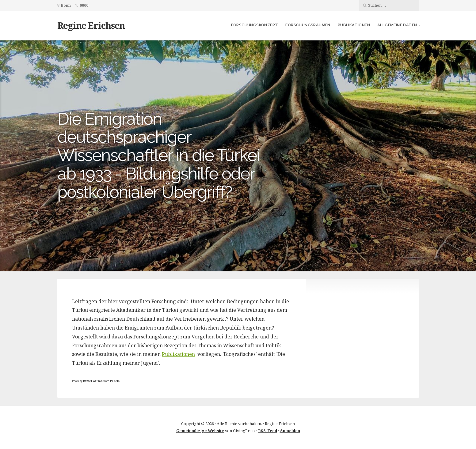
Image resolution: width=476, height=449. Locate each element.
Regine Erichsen (91, 25)
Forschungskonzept (255, 25)
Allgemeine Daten (397, 25)
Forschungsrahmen (308, 25)
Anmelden (290, 431)
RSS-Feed (268, 431)
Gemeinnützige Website (200, 431)
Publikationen (354, 25)
